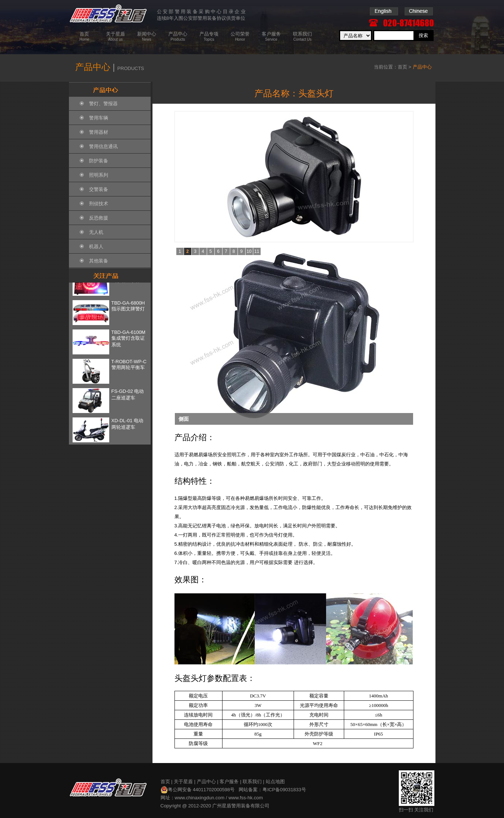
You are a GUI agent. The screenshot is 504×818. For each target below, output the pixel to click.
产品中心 (206, 782)
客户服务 (229, 782)
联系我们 (252, 782)
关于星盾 (183, 782)
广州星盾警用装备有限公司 (241, 806)
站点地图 (275, 782)
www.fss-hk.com (246, 798)
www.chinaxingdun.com (200, 798)
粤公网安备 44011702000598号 (198, 790)
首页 (402, 67)
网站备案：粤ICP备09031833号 (272, 790)
